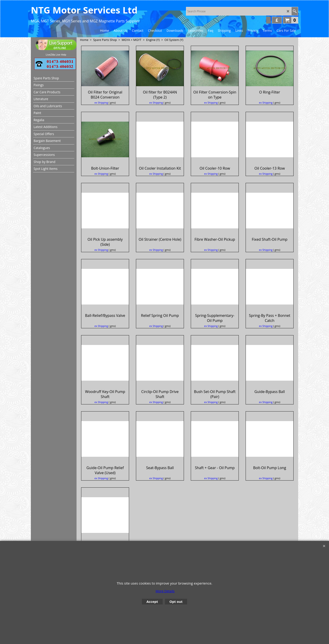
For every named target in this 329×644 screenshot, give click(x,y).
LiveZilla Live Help (56, 55)
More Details (165, 591)
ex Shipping (101, 113)
